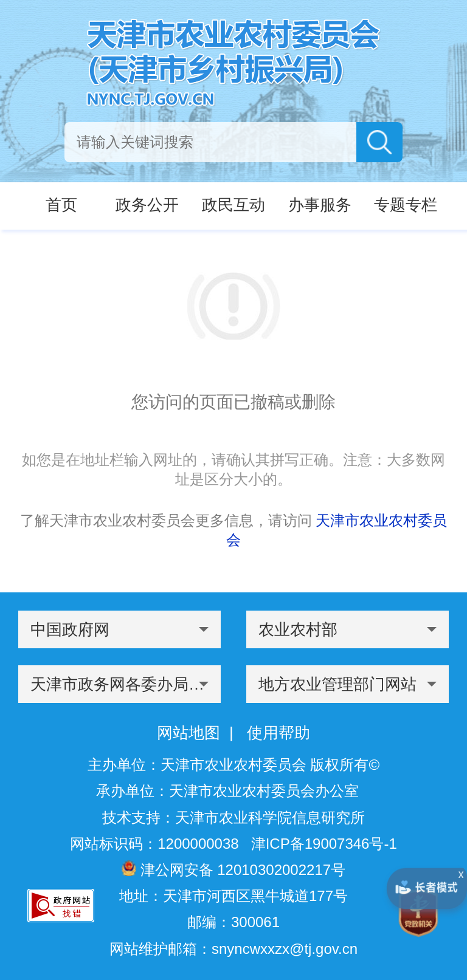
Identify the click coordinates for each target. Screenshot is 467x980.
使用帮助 (278, 733)
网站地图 (189, 733)
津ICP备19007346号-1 (324, 844)
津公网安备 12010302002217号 (233, 869)
